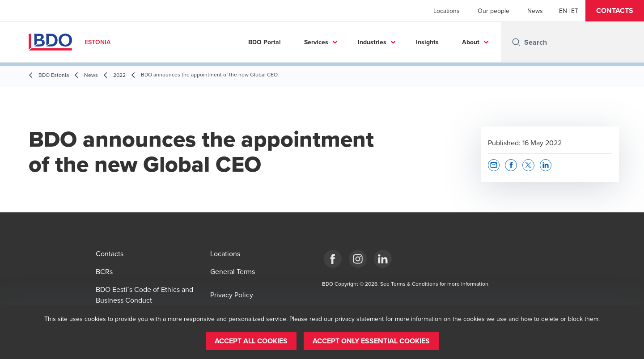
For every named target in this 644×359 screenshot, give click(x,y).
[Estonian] (575, 11)
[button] (615, 11)
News (535, 11)
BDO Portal (265, 42)
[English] (563, 11)
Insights (427, 42)
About (471, 42)
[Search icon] (516, 42)
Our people (494, 11)
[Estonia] (333, 259)
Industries (372, 42)
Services (316, 42)
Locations (447, 11)
